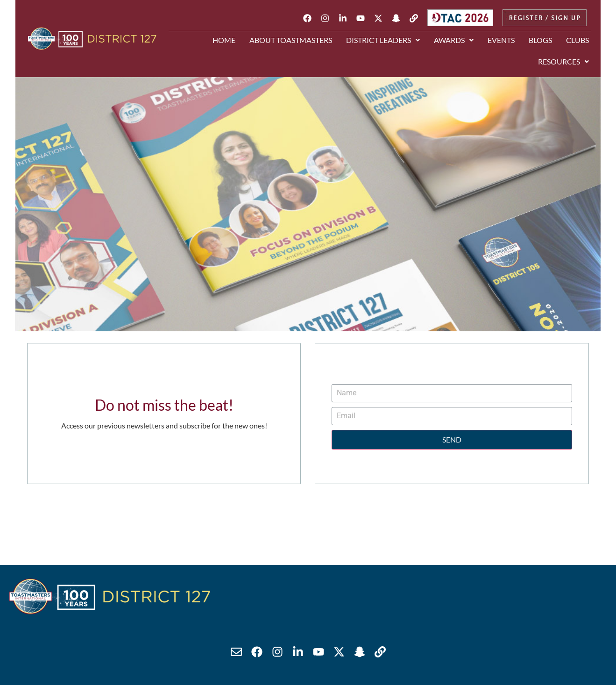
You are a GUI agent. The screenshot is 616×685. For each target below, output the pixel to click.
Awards (454, 40)
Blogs (540, 40)
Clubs (577, 40)
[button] (383, 40)
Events (501, 40)
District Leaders (383, 40)
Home (224, 40)
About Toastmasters (291, 40)
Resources (563, 61)
